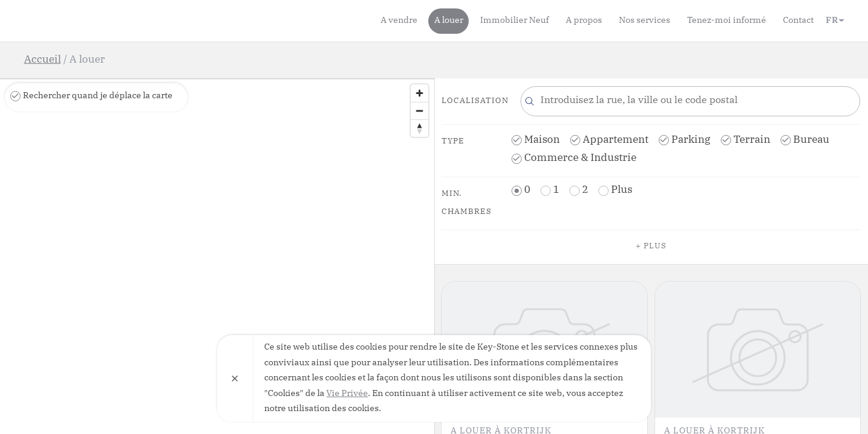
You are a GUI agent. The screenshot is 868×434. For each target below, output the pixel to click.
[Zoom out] (420, 111)
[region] (217, 256)
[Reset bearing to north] (420, 128)
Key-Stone (93, 20)
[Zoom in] (420, 93)
